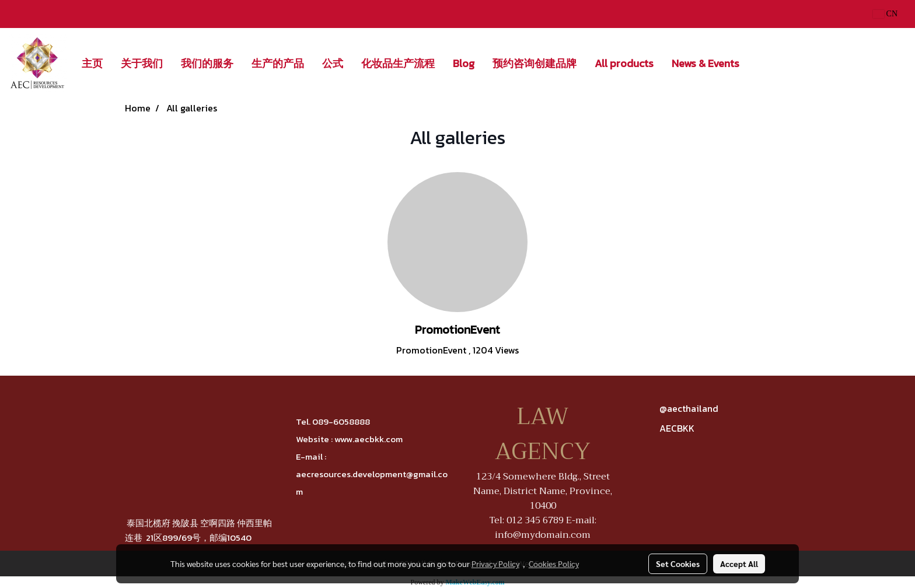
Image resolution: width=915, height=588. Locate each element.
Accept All (739, 563)
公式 (333, 63)
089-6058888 (341, 421)
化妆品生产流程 (398, 63)
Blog (464, 63)
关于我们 (142, 63)
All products (624, 63)
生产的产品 (278, 63)
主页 (92, 63)
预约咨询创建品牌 (535, 63)
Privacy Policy (495, 563)
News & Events (706, 63)
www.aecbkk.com (369, 439)
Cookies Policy (554, 563)
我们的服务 (207, 63)
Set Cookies (678, 563)
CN (885, 14)
